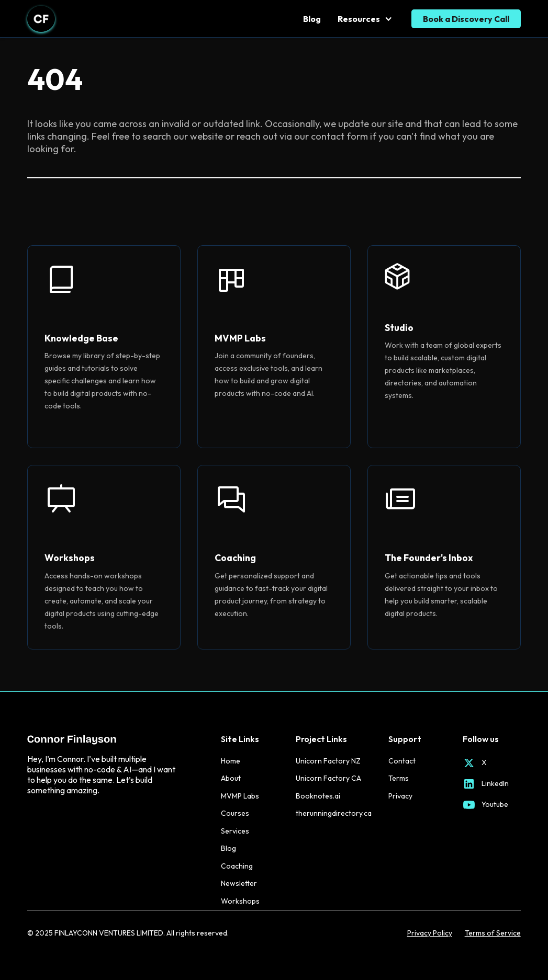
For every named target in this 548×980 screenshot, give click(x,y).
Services (235, 831)
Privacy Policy (430, 933)
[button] (366, 19)
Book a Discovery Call (466, 19)
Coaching (237, 866)
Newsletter (239, 883)
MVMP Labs (240, 796)
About (231, 778)
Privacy (400, 796)
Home (231, 761)
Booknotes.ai (318, 796)
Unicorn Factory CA (328, 778)
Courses (235, 813)
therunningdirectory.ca (334, 813)
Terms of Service (493, 933)
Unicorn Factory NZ (328, 761)
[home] (41, 19)
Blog (312, 19)
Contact (402, 761)
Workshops (240, 901)
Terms (399, 778)
